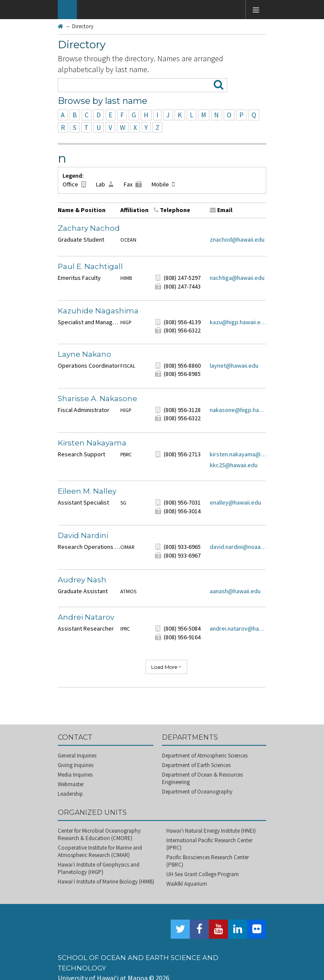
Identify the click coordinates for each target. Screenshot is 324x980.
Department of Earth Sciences (196, 765)
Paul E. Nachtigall (90, 266)
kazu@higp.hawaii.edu (238, 322)
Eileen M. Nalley (87, 491)
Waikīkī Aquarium (187, 884)
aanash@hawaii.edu (235, 591)
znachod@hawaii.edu (237, 239)
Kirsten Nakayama (92, 443)
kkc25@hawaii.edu (234, 465)
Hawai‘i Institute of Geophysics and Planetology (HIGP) (99, 868)
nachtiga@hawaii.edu (237, 278)
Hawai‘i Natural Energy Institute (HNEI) (211, 831)
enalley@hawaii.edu (235, 502)
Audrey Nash (82, 580)
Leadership (70, 794)
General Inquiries (77, 756)
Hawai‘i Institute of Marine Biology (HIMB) (106, 882)
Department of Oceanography (197, 792)
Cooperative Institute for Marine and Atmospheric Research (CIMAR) (100, 851)
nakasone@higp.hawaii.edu (238, 410)
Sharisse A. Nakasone (98, 399)
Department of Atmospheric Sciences (205, 756)
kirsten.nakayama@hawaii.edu (238, 454)
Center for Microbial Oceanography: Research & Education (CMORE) (100, 834)
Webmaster (71, 784)
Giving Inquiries (76, 765)
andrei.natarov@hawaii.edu (238, 628)
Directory (83, 26)
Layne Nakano (84, 354)
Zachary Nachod (89, 228)
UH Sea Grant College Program (203, 874)
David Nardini (83, 535)
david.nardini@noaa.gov (238, 547)
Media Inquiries (75, 775)
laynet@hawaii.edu (234, 365)
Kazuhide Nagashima (98, 311)
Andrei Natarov (86, 617)
